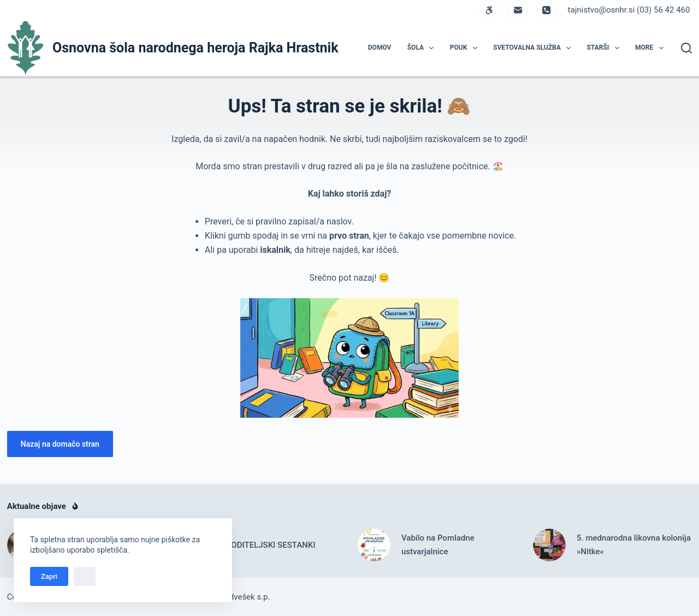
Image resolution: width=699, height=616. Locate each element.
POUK (466, 48)
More (651, 48)
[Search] (686, 48)
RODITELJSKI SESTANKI (271, 545)
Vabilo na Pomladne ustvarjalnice (438, 545)
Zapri (49, 576)
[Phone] (547, 10)
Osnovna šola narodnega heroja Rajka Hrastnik (196, 48)
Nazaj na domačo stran (60, 444)
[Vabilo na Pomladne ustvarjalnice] (374, 545)
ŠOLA (423, 48)
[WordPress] (489, 10)
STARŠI (605, 48)
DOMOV (380, 48)
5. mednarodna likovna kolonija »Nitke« (634, 545)
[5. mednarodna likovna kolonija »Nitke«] (549, 545)
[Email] (518, 10)
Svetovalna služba (534, 48)
